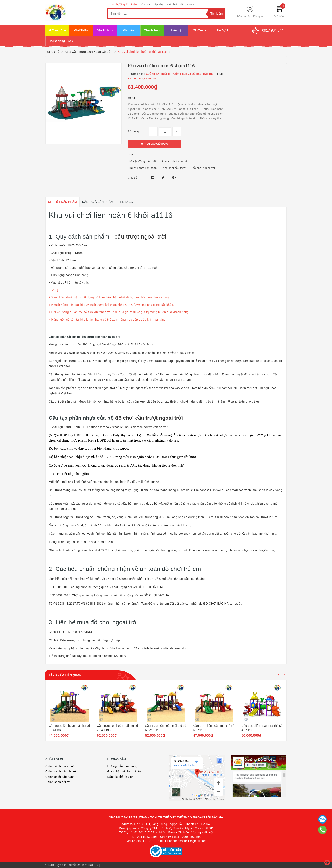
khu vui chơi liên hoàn (143, 168)
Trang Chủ (57, 30)
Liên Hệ (176, 30)
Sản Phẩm (105, 30)
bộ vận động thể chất (142, 161)
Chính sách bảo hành (60, 777)
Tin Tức (200, 30)
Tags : (131, 155)
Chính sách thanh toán (61, 766)
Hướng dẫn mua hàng (122, 766)
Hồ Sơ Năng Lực (61, 41)
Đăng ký (258, 16)
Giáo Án (129, 30)
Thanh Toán (152, 30)
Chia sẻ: (133, 178)
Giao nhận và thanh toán (124, 771)
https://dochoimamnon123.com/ (105, 656)
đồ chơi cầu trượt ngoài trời (149, 418)
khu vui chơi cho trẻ (174, 161)
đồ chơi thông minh (181, 4)
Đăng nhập (244, 16)
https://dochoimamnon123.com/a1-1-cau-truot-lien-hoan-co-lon (145, 648)
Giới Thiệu (81, 30)
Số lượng (133, 132)
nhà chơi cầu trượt (175, 168)
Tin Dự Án (223, 30)
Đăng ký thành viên (120, 777)
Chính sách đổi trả (58, 782)
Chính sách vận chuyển (61, 771)
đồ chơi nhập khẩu (153, 4)
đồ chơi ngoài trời (204, 168)
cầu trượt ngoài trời (140, 237)
